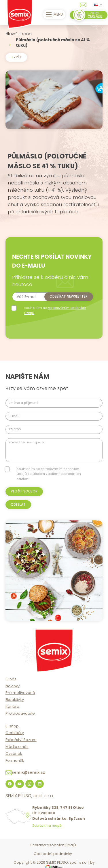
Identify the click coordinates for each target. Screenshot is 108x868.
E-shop (12, 726)
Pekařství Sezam (21, 740)
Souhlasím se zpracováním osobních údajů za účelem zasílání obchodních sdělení (49, 474)
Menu (54, 14)
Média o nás (17, 747)
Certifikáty (15, 733)
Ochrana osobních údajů (53, 845)
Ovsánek (14, 754)
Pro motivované (20, 693)
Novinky (13, 686)
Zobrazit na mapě (47, 826)
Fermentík (15, 760)
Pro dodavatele (20, 713)
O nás (11, 679)
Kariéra (12, 706)
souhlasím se (55, 310)
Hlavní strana (19, 34)
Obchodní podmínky (53, 854)
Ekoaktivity (15, 700)
